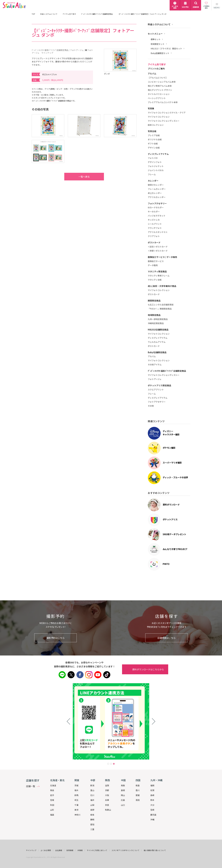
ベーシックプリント (157, 98)
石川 (92, 795)
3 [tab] (114, 764)
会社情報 (59, 850)
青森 (52, 790)
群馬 (76, 795)
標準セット (156, 39)
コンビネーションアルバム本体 (162, 82)
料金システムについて (49, 14)
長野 (92, 810)
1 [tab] (108, 764)
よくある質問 (46, 850)
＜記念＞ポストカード (158, 247)
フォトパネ (153, 158)
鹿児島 (153, 815)
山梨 (92, 805)
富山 (92, 790)
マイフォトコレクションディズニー (164, 121)
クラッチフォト (155, 228)
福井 (92, 800)
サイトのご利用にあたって (97, 850)
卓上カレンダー (155, 193)
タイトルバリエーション (159, 94)
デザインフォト (155, 162)
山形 (52, 810)
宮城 (52, 800)
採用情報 (70, 850)
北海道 (53, 785)
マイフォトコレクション (159, 117)
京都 (107, 790)
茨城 (76, 785)
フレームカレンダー (157, 189)
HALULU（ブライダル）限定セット (166, 49)
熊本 (152, 800)
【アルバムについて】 (158, 78)
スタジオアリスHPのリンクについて (125, 850)
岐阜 (92, 815)
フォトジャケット (156, 166)
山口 (123, 805)
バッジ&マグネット (157, 216)
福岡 (152, 785)
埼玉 (76, 800)
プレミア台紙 (154, 135)
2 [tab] (111, 764)
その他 (151, 406)
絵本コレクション (156, 125)
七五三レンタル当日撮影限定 (161, 305)
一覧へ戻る (78, 177)
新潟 (92, 785)
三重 (92, 829)
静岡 (92, 820)
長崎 (152, 795)
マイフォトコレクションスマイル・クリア (167, 113)
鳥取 (123, 785)
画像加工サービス (156, 261)
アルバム (152, 356)
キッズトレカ (154, 220)
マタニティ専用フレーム (159, 276)
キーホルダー (154, 212)
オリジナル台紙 (155, 140)
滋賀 (107, 785)
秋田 (52, 805)
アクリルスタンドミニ (158, 232)
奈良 (107, 805)
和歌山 (108, 810)
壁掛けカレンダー (156, 185)
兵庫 (107, 800)
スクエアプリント (156, 390)
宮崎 (152, 810)
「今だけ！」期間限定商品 (160, 309)
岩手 (52, 795)
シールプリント (155, 224)
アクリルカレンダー (157, 197)
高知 (138, 800)
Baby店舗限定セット (160, 53)
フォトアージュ (155, 379)
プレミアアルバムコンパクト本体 (163, 102)
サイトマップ (31, 850)
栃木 (76, 790)
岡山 (123, 795)
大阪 (107, 795)
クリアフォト (154, 236)
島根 (123, 790)
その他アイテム (155, 365)
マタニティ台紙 (155, 280)
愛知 (92, 824)
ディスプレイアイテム (158, 338)
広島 (123, 800)
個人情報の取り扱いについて (155, 850)
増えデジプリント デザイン (160, 90)
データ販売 (153, 265)
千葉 (76, 805)
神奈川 (77, 815)
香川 (138, 790)
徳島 (138, 785)
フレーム (152, 174)
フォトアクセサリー (157, 402)
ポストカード (154, 294)
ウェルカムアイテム (157, 342)
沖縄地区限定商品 (156, 323)
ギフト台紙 (153, 144)
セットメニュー (155, 34)
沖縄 (152, 820)
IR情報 (80, 850)
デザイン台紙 (154, 148)
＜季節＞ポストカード (158, 251)
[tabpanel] (111, 721)
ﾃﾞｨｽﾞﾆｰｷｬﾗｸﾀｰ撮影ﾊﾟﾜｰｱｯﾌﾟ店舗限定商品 (97, 14)
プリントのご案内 (156, 69)
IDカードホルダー (156, 208)
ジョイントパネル (156, 170)
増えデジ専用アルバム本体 (160, 86)
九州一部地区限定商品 (158, 319)
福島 (52, 815)
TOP (33, 14)
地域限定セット (158, 44)
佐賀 (152, 790)
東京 (76, 810)
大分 (152, 805)
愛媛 (138, 795)
